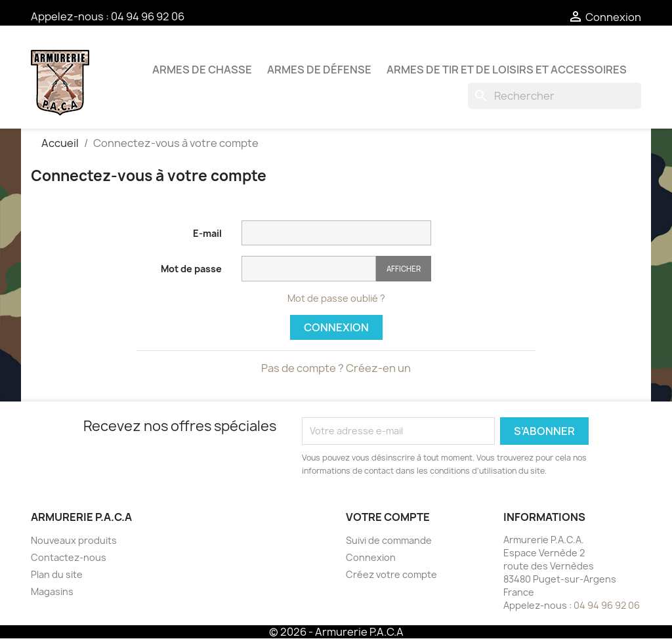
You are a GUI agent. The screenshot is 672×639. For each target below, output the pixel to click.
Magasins (52, 591)
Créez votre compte (391, 574)
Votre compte (388, 517)
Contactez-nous (69, 557)
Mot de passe (191, 269)
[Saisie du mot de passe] (309, 269)
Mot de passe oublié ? (336, 298)
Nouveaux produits (74, 540)
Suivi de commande (389, 540)
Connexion (336, 327)
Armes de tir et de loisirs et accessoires (507, 70)
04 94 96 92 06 (148, 16)
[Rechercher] (555, 96)
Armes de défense (319, 70)
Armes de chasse (202, 70)
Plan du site (57, 574)
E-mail (207, 233)
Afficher (404, 269)
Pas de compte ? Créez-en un (336, 368)
